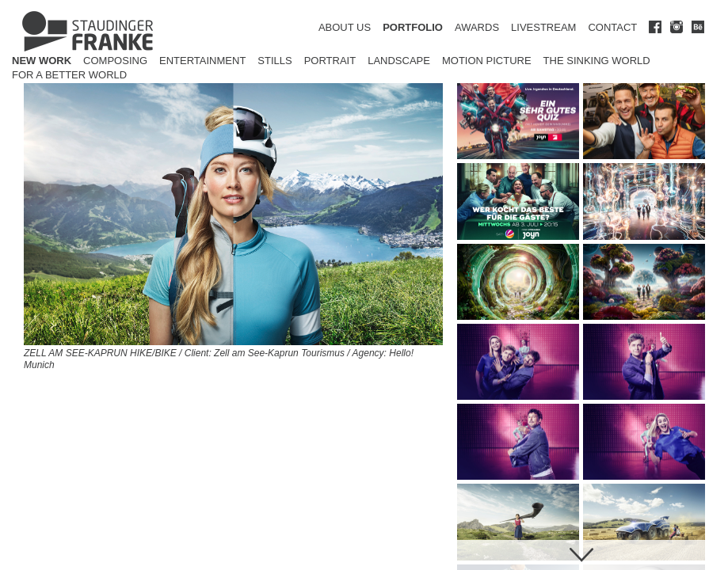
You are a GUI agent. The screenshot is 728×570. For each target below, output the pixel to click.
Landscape (399, 61)
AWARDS (477, 27)
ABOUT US (345, 27)
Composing (115, 61)
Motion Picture (487, 61)
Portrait (330, 61)
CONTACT (612, 27)
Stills (274, 61)
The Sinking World (597, 61)
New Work (42, 61)
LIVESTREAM (543, 27)
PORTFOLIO (413, 27)
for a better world (69, 75)
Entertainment (202, 61)
